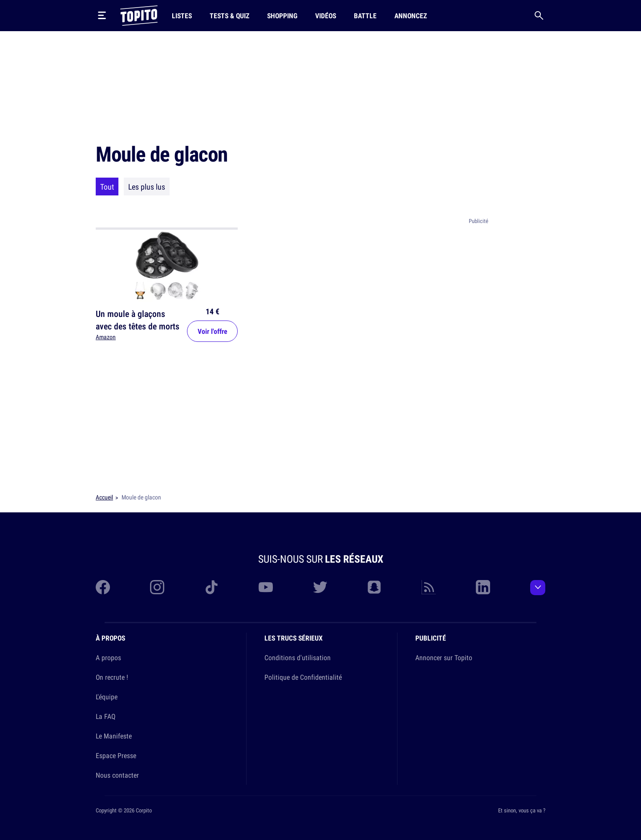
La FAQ (105, 716)
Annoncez (411, 16)
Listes (182, 16)
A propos (108, 657)
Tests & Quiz (229, 16)
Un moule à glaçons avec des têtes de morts (138, 320)
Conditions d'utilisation (298, 657)
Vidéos (326, 16)
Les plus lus (147, 187)
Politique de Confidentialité (303, 677)
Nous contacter (117, 775)
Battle (365, 16)
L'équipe (107, 697)
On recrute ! (112, 677)
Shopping (282, 16)
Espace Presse (116, 755)
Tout (107, 187)
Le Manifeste (114, 736)
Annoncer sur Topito (444, 657)
